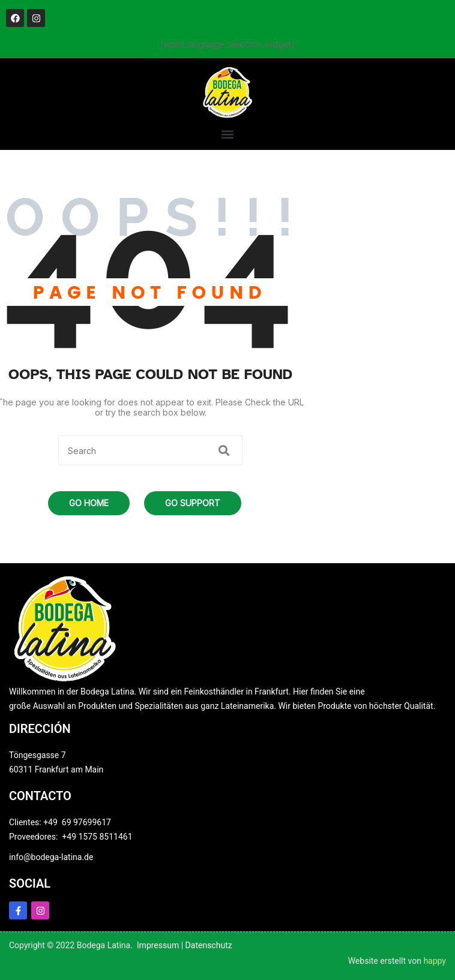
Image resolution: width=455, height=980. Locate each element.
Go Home (89, 503)
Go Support (193, 503)
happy (435, 961)
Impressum (158, 945)
